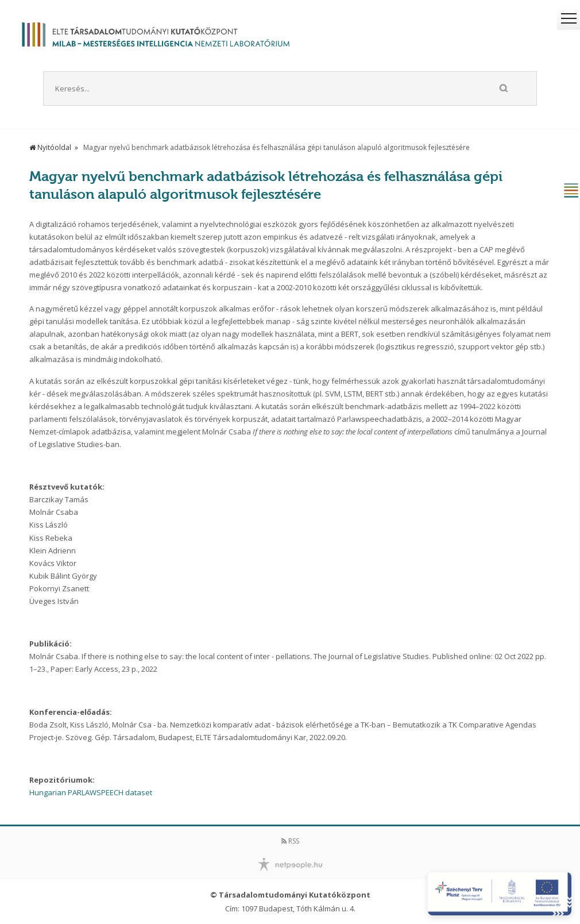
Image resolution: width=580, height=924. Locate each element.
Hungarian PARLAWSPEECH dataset (91, 792)
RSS (290, 841)
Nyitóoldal (50, 147)
